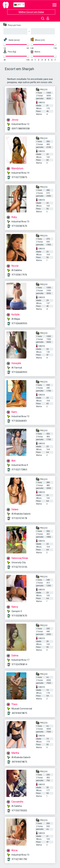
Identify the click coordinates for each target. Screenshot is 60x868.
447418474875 (19, 713)
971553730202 (19, 811)
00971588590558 (21, 129)
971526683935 (19, 323)
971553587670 (19, 226)
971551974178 (19, 518)
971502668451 (19, 421)
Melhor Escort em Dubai (31, 12)
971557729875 (19, 177)
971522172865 (19, 470)
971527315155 (19, 567)
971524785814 (19, 664)
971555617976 (19, 275)
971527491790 (19, 859)
